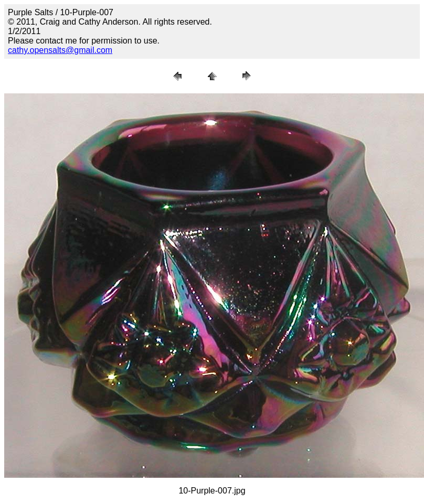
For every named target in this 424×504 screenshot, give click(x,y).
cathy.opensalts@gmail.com (60, 50)
